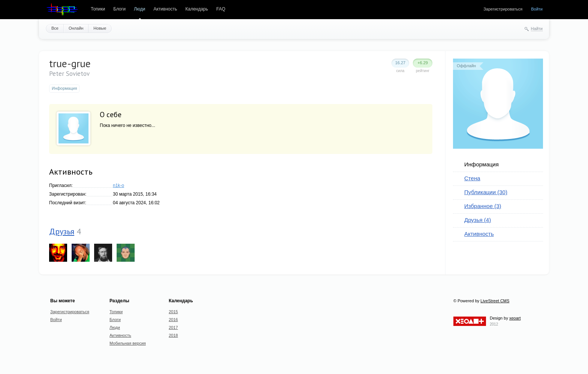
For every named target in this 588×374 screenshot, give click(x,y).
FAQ (221, 9)
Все (55, 28)
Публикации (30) (486, 192)
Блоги (119, 9)
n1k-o (118, 185)
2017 (173, 327)
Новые (100, 28)
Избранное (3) (483, 206)
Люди (139, 9)
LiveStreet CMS (495, 301)
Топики (98, 9)
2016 (173, 320)
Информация (481, 164)
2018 (173, 335)
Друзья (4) (478, 220)
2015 (173, 312)
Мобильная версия (128, 343)
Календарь (197, 9)
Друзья (62, 231)
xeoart (515, 318)
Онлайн (76, 28)
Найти (537, 29)
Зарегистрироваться (503, 9)
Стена (472, 178)
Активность (165, 9)
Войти (537, 9)
